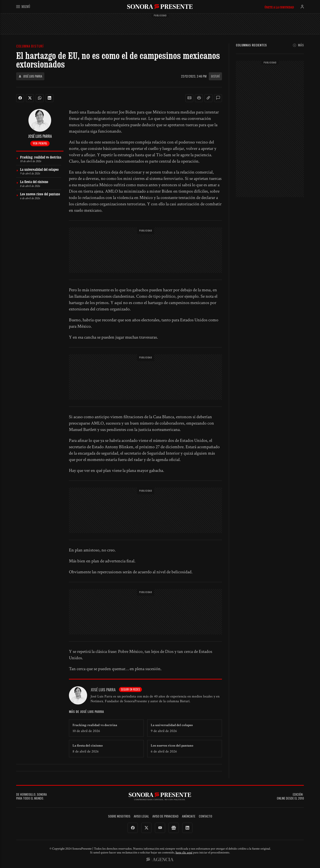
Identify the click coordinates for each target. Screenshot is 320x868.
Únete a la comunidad (279, 7)
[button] (189, 98)
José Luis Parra (30, 76)
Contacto (205, 816)
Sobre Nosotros (119, 816)
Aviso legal (141, 816)
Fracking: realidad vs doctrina (95, 725)
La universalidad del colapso (172, 725)
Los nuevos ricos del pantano (172, 746)
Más (298, 45)
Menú (23, 6)
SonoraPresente (160, 6)
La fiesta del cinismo (88, 746)
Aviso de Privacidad (165, 816)
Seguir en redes (130, 689)
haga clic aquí (184, 853)
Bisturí (215, 76)
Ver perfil (40, 143)
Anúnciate (189, 816)
